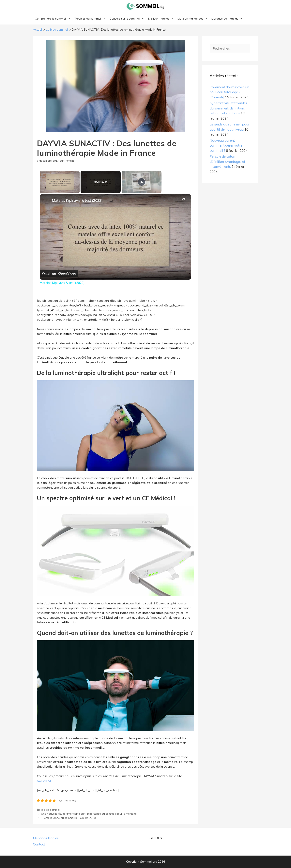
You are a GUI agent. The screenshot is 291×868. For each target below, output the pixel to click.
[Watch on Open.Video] (59, 274)
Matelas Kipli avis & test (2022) (77, 200)
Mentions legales (46, 838)
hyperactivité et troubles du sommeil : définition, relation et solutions (228, 108)
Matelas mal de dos (193, 19)
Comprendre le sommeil (54, 19)
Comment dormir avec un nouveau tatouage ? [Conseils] (229, 92)
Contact (39, 844)
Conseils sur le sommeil (128, 19)
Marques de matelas (228, 19)
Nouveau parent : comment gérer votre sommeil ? (226, 145)
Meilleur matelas (162, 19)
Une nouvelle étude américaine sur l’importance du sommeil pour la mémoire (89, 814)
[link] (46, 201)
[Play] (142, 182)
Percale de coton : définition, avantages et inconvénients (227, 161)
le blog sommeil (51, 810)
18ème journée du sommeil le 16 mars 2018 (68, 818)
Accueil (38, 30)
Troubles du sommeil (91, 19)
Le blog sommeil (57, 30)
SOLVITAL (44, 781)
